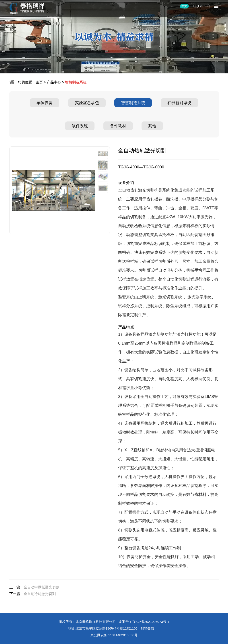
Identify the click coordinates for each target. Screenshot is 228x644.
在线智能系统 (179, 103)
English (198, 6)
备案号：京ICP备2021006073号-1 (144, 622)
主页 (39, 82)
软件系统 (80, 126)
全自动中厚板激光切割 (41, 587)
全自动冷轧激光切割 (40, 594)
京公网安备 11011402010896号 (114, 635)
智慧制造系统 (133, 103)
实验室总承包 (87, 103)
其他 (152, 126)
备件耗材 (118, 126)
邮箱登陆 (147, 628)
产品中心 (54, 82)
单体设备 (45, 103)
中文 (184, 6)
